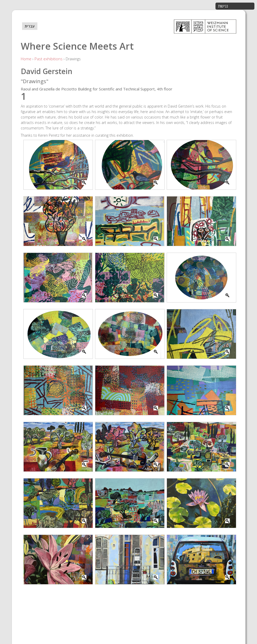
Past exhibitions (49, 59)
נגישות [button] (223, 6)
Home (26, 59)
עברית (30, 26)
